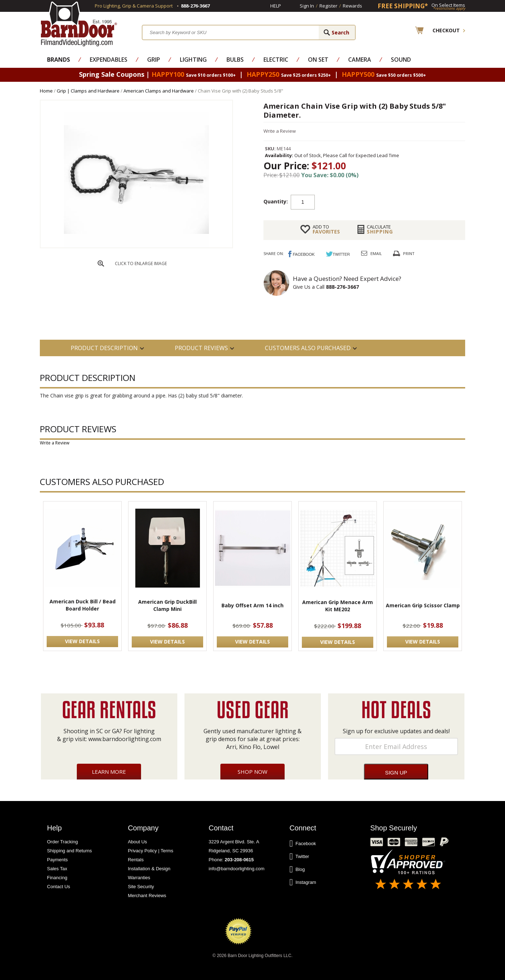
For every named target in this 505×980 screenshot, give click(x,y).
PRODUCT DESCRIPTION (104, 348)
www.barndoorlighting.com (125, 739)
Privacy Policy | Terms (151, 851)
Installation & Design (149, 869)
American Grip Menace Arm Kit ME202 (338, 606)
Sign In (307, 6)
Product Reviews (201, 348)
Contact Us (59, 887)
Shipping (380, 229)
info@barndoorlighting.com (237, 869)
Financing (57, 878)
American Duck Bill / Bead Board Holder (83, 605)
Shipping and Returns (69, 851)
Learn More (109, 772)
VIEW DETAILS (82, 641)
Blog (297, 870)
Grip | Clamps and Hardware (88, 91)
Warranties (139, 878)
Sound (401, 60)
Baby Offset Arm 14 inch (252, 605)
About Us (137, 842)
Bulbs (235, 60)
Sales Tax (57, 869)
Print (409, 253)
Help (276, 6)
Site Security (141, 887)
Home (46, 91)
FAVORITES (326, 229)
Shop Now (252, 772)
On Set (318, 60)
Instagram (303, 882)
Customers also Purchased (308, 348)
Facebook (303, 844)
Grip (154, 60)
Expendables (109, 60)
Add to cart (372, 202)
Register (328, 6)
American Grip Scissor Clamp (423, 605)
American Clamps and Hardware (159, 91)
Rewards (352, 6)
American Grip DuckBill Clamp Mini (167, 605)
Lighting (193, 60)
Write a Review (280, 131)
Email (376, 253)
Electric (276, 60)
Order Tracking (62, 842)
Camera (360, 60)
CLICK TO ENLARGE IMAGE (141, 263)
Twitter (299, 857)
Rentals (136, 860)
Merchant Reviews (147, 896)
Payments (57, 860)
